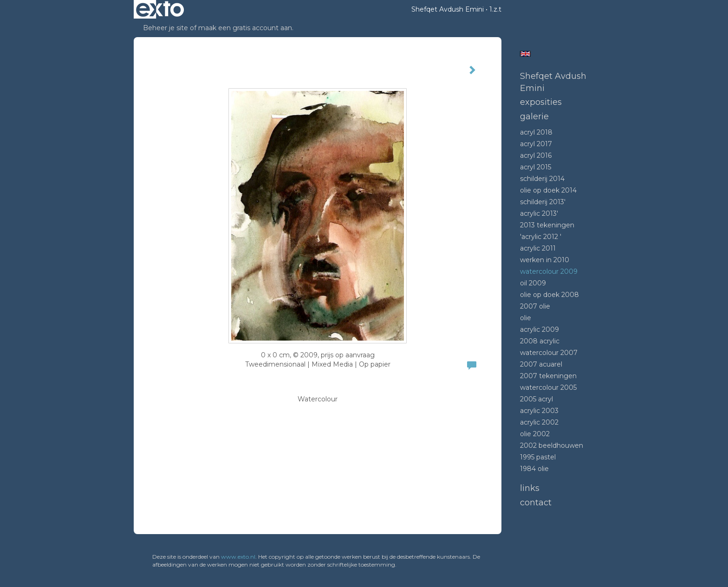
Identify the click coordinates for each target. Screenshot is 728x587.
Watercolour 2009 (549, 271)
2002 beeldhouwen (552, 445)
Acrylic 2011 (538, 248)
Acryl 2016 (536, 155)
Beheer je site (166, 28)
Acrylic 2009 (539, 329)
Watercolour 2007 (549, 353)
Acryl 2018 (536, 132)
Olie (526, 318)
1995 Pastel (538, 457)
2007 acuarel (541, 364)
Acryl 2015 (536, 167)
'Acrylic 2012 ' (541, 237)
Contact (536, 503)
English (525, 54)
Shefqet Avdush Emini (448, 9)
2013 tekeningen (547, 225)
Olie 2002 (535, 434)
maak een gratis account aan (245, 28)
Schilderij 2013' (543, 202)
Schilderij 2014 (542, 179)
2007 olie (535, 306)
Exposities (541, 102)
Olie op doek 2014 (548, 190)
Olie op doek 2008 (549, 295)
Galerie (534, 116)
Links (530, 488)
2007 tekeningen (548, 376)
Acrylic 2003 (539, 411)
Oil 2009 (533, 283)
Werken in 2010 (545, 260)
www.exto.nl (238, 557)
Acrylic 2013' (539, 213)
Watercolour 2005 (548, 387)
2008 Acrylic (540, 341)
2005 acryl (536, 399)
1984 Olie (534, 469)
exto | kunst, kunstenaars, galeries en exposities (160, 9)
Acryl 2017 (536, 144)
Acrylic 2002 (539, 422)
